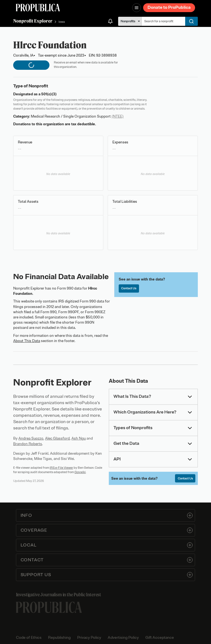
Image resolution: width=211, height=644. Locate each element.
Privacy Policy (89, 638)
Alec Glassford (57, 438)
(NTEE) (118, 116)
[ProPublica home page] (49, 607)
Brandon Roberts (28, 444)
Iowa (62, 22)
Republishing (59, 638)
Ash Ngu (79, 438)
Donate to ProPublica (169, 7)
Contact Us (129, 288)
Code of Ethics (29, 638)
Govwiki (80, 472)
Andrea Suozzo (31, 438)
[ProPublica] (38, 8)
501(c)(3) (49, 94)
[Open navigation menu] (137, 8)
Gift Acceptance (160, 638)
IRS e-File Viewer (61, 468)
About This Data (27, 341)
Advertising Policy (123, 638)
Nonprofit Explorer (33, 21)
